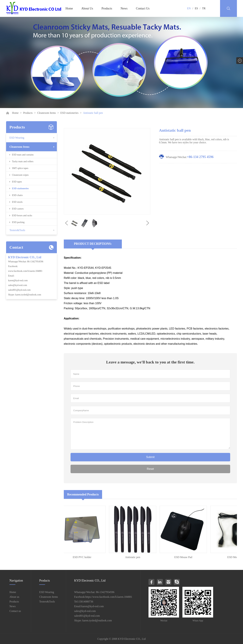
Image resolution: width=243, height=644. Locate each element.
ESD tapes (17, 182)
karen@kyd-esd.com (18, 280)
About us (14, 597)
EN (189, 8)
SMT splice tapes (20, 168)
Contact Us (143, 8)
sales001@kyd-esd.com (19, 290)
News (124, 8)
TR (204, 8)
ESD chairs (17, 195)
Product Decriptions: (93, 244)
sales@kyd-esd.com (18, 285)
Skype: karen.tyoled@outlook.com (25, 295)
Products (107, 8)
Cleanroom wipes (20, 175)
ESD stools (17, 202)
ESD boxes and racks (22, 215)
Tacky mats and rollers (23, 161)
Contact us (15, 611)
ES (196, 8)
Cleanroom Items (46, 113)
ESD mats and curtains (23, 155)
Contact (16, 247)
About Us (87, 8)
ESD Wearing (17, 138)
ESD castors (18, 209)
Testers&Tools (17, 230)
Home (69, 8)
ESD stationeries (69, 113)
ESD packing (18, 222)
